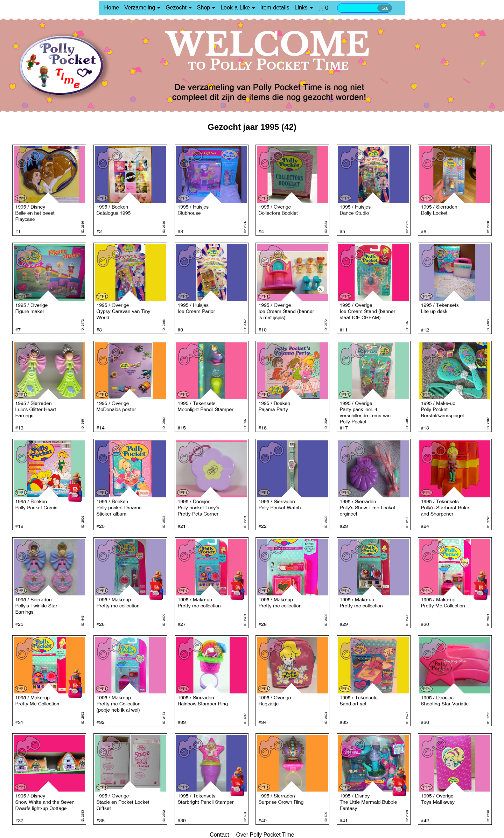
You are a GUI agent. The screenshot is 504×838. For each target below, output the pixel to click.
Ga (385, 8)
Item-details (275, 8)
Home (112, 8)
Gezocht (176, 8)
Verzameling (140, 8)
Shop (204, 8)
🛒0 (323, 8)
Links (301, 8)
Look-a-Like (235, 8)
